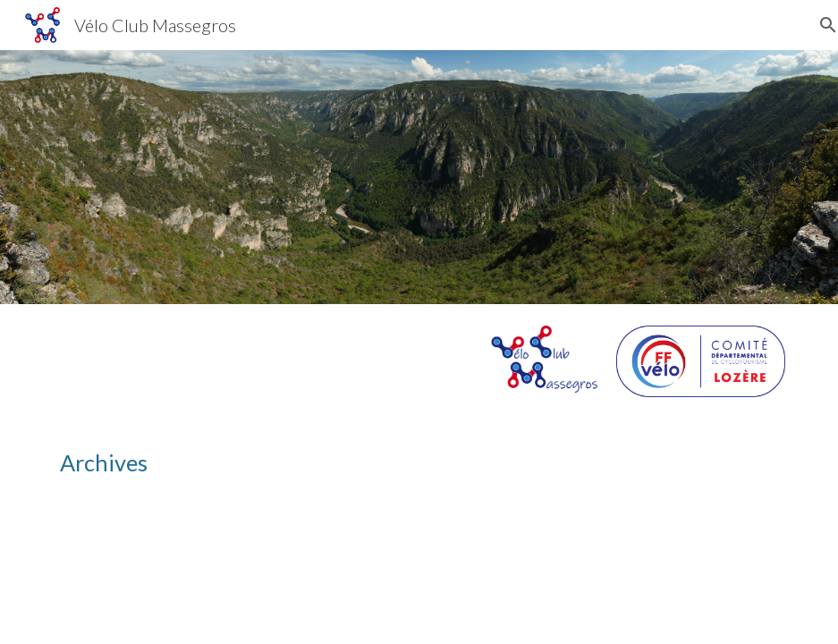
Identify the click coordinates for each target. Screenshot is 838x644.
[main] (419, 463)
